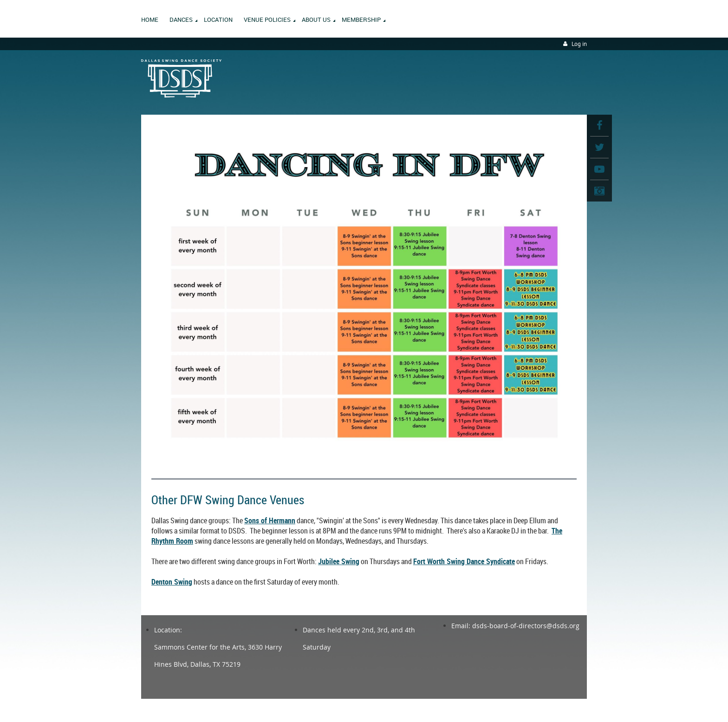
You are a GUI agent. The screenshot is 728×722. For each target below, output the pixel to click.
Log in (579, 44)
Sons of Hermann (270, 520)
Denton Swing (172, 582)
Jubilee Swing (339, 561)
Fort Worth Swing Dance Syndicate (464, 561)
